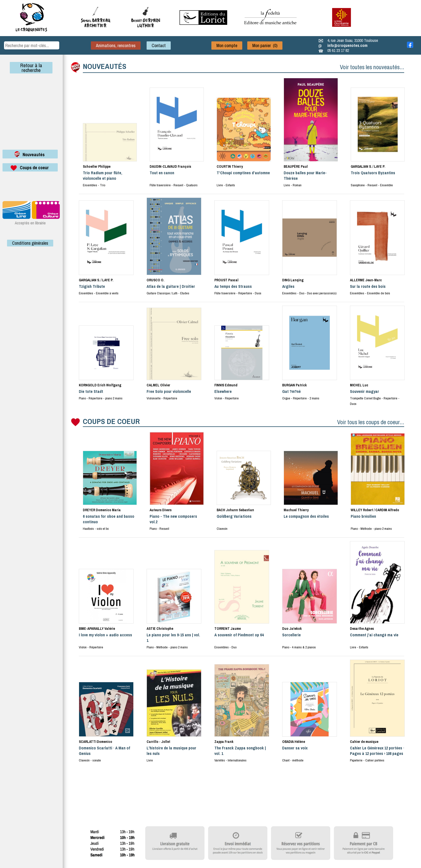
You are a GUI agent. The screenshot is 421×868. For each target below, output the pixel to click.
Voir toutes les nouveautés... (372, 67)
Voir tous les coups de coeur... (371, 422)
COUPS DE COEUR (111, 421)
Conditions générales (30, 243)
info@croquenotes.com (347, 45)
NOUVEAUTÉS (105, 66)
